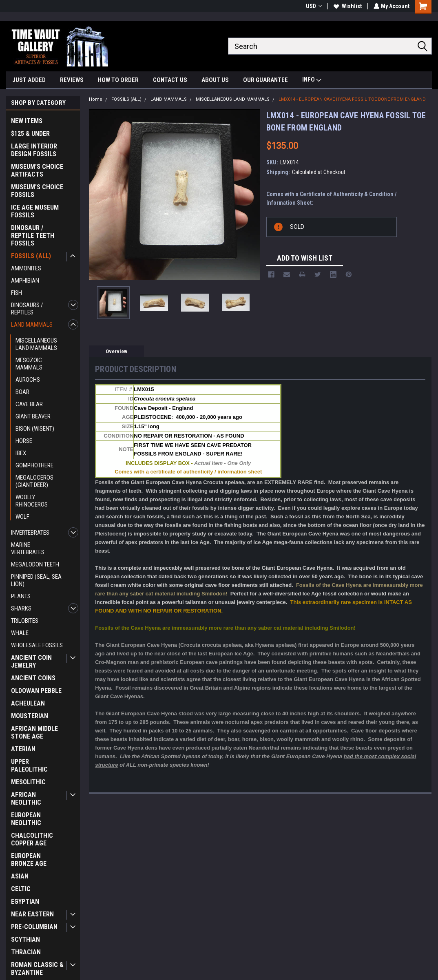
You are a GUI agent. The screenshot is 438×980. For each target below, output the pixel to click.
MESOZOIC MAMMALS (29, 364)
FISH (17, 293)
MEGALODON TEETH (35, 564)
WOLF (22, 517)
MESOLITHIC (28, 782)
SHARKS (21, 608)
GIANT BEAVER (33, 416)
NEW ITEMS (27, 121)
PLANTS (21, 596)
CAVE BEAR (29, 404)
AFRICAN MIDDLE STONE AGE (34, 732)
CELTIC (21, 889)
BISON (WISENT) (35, 429)
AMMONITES (26, 268)
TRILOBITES (25, 621)
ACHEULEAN (28, 703)
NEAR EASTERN (32, 914)
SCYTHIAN (25, 939)
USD (313, 6)
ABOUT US (215, 80)
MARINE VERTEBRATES (28, 549)
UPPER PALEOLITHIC (29, 765)
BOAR (22, 392)
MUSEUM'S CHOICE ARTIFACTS (37, 170)
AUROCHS (28, 380)
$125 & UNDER (30, 134)
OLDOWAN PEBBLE (36, 691)
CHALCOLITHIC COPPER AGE (32, 839)
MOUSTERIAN (30, 716)
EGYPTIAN (25, 901)
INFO (312, 81)
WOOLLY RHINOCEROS (32, 501)
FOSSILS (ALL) (31, 256)
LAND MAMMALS (32, 325)
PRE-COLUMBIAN (34, 927)
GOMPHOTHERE (34, 465)
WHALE (20, 633)
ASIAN (20, 876)
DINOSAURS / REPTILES (27, 309)
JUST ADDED (29, 80)
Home (96, 99)
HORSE (24, 441)
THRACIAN (26, 952)
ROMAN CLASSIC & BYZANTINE (37, 969)
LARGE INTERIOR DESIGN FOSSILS (34, 150)
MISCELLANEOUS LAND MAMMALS (36, 344)
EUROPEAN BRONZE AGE (29, 860)
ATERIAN (23, 749)
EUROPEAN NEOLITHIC (26, 819)
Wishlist (347, 6)
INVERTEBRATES (30, 533)
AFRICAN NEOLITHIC (26, 799)
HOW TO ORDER (118, 80)
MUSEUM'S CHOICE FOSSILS (37, 191)
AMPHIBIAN (25, 281)
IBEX (21, 453)
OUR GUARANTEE (265, 80)
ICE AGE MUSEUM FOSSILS (35, 211)
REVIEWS (72, 80)
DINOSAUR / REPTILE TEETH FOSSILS (33, 236)
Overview (116, 351)
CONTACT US (170, 80)
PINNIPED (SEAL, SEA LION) (36, 580)
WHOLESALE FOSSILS (37, 645)
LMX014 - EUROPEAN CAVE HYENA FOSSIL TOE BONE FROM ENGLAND (352, 99)
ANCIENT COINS (33, 678)
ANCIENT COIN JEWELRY (31, 661)
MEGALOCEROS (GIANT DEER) (34, 481)
